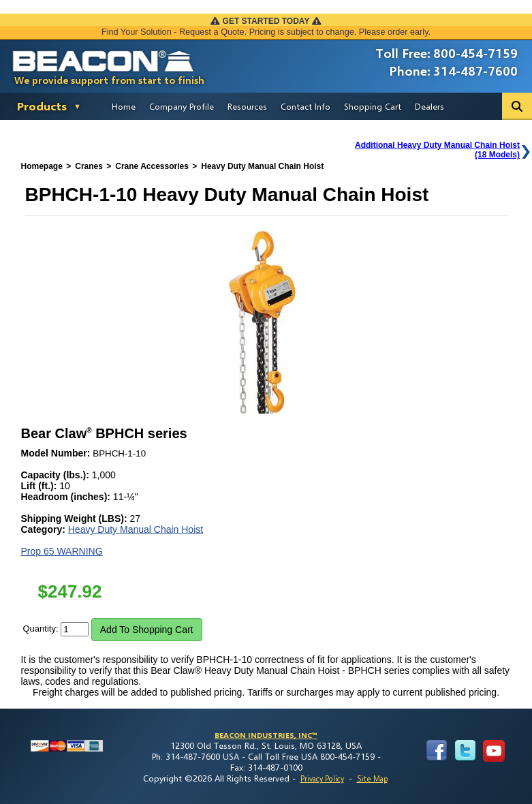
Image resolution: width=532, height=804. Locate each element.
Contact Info (306, 106)
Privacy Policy (322, 778)
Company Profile (182, 106)
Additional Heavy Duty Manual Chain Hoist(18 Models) (437, 150)
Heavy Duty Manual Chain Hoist (136, 529)
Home (124, 106)
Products (42, 106)
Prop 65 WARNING (62, 551)
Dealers (429, 106)
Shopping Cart (373, 106)
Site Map (372, 778)
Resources (247, 106)
